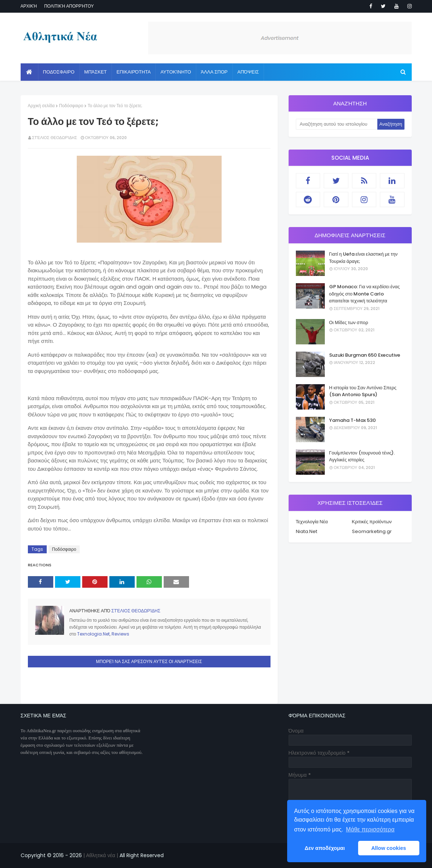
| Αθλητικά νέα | (100, 855)
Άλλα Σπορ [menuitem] (214, 72)
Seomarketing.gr (372, 531)
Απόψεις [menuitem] (248, 72)
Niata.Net (307, 531)
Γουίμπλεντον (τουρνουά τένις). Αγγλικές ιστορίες (362, 456)
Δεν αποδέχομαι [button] (325, 848)
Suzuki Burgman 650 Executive (365, 355)
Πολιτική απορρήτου (69, 6)
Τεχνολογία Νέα (312, 522)
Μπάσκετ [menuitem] (96, 72)
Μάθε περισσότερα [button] (370, 829)
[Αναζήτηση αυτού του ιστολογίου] (337, 124)
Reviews (120, 634)
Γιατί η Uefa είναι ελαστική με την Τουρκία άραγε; (363, 258)
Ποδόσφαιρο (71, 106)
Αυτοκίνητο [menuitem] (176, 72)
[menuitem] (30, 72)
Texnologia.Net (93, 634)
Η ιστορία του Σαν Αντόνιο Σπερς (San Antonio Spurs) (363, 391)
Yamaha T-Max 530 (353, 420)
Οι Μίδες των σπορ (349, 322)
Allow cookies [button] (389, 848)
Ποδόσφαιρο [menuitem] (59, 72)
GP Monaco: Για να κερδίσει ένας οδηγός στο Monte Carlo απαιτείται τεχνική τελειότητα (365, 294)
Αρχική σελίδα (41, 106)
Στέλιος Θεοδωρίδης (55, 138)
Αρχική (29, 6)
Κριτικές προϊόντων (372, 522)
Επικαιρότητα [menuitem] (134, 72)
